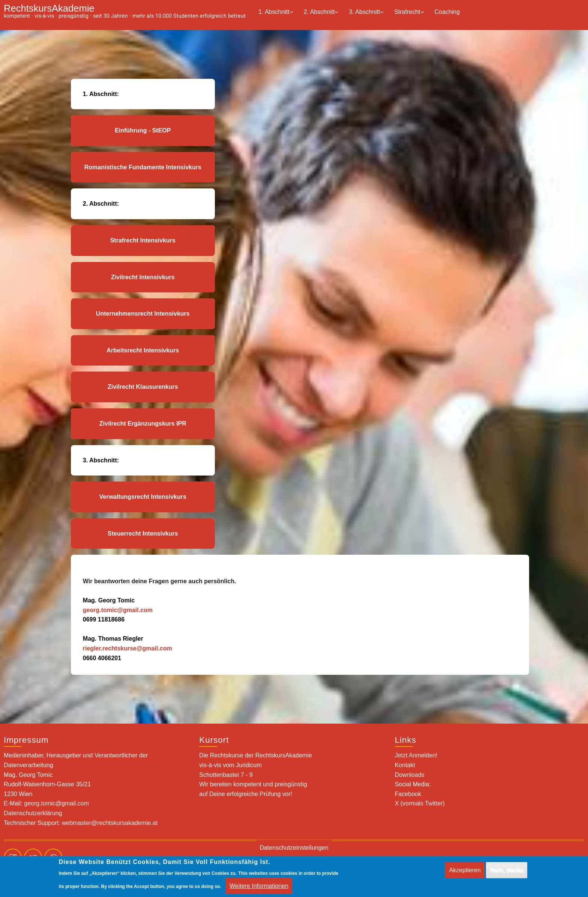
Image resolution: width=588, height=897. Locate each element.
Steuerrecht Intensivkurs (143, 534)
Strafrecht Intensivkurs (143, 240)
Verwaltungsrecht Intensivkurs (143, 497)
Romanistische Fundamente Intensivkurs (143, 167)
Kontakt (405, 765)
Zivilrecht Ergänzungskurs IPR (143, 424)
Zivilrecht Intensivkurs (143, 277)
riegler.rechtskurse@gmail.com (127, 648)
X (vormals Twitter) (420, 803)
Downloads (410, 775)
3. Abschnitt (366, 12)
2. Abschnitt (321, 12)
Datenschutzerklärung (33, 813)
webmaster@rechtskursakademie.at (110, 823)
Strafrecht (409, 12)
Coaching (447, 12)
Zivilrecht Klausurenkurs (143, 387)
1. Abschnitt (276, 12)
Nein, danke (507, 874)
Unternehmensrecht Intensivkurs (143, 314)
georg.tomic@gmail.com (118, 610)
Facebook (408, 794)
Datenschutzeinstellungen (294, 851)
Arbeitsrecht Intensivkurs (143, 350)
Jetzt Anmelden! (416, 755)
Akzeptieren (465, 874)
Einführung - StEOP (143, 130)
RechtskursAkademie (49, 8)
